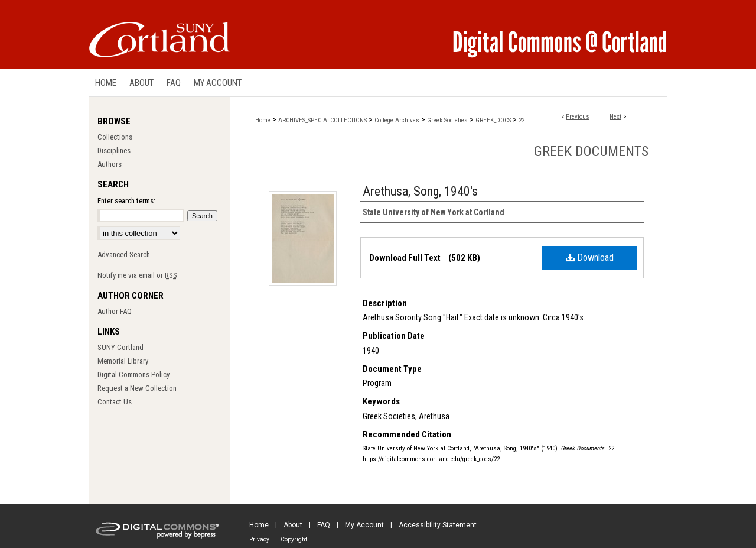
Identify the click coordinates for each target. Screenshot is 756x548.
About (293, 525)
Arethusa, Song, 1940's (420, 191)
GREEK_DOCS (493, 120)
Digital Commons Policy (133, 374)
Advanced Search (124, 254)
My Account (364, 525)
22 (522, 120)
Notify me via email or (137, 275)
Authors (110, 164)
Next (615, 117)
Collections (115, 137)
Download (590, 257)
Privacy (259, 539)
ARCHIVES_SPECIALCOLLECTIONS (322, 120)
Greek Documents (591, 151)
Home (263, 120)
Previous (578, 117)
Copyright (294, 539)
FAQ (324, 525)
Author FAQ (115, 311)
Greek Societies (447, 120)
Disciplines (114, 150)
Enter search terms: (126, 201)
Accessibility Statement (438, 525)
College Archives (397, 120)
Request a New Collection (137, 388)
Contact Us (115, 402)
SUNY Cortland (120, 347)
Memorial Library (123, 361)
